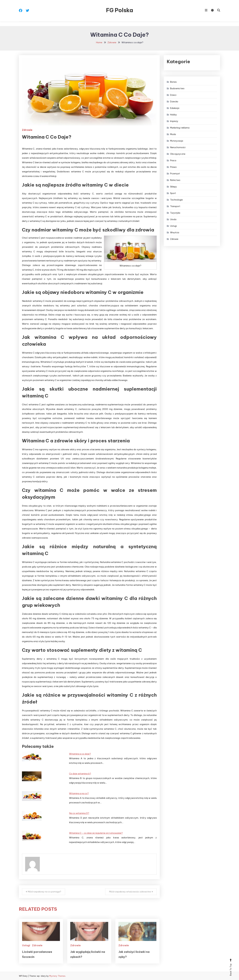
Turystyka (175, 213)
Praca (173, 160)
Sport (173, 193)
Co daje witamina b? (80, 774)
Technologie (176, 200)
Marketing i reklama (180, 128)
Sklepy (173, 187)
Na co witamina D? (79, 813)
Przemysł (175, 174)
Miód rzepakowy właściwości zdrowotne (130, 892)
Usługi (26, 952)
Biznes (173, 82)
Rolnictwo (175, 180)
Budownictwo (177, 88)
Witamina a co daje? (80, 754)
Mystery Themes (57, 976)
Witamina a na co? (79, 793)
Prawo (173, 167)
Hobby (173, 115)
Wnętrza (175, 233)
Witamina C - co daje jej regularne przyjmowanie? (96, 833)
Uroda (173, 219)
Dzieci (173, 95)
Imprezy (174, 121)
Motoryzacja (177, 141)
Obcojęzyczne (178, 154)
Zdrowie (27, 130)
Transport (175, 206)
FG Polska (120, 10)
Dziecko (174, 102)
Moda (173, 134)
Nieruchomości (178, 147)
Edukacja (175, 108)
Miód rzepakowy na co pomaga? (44, 892)
